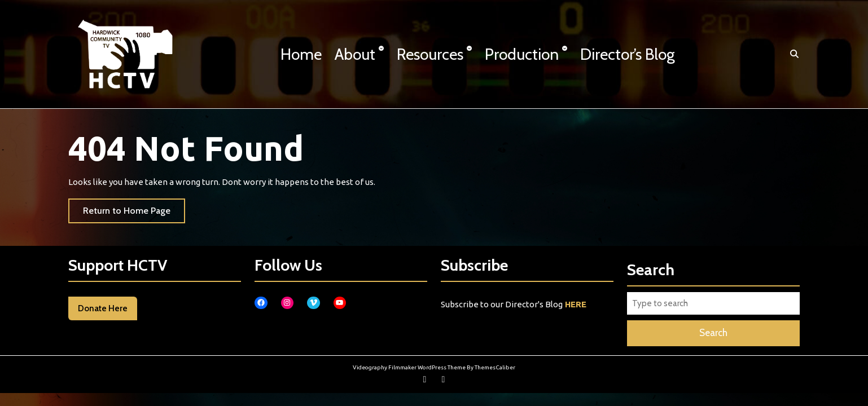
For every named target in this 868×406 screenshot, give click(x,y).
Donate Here (103, 308)
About (355, 54)
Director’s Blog (628, 54)
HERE (576, 304)
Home (301, 54)
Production (522, 54)
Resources (430, 54)
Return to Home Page (134, 213)
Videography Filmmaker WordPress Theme (409, 367)
